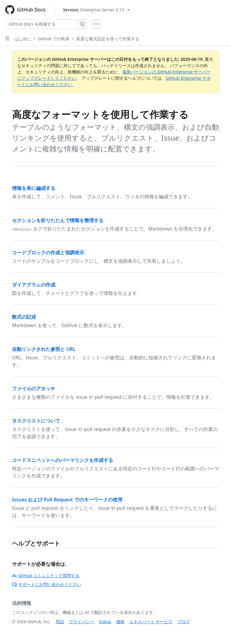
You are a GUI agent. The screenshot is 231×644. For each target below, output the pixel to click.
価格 (120, 622)
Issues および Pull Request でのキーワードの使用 (67, 500)
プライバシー (82, 622)
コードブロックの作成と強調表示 (48, 252)
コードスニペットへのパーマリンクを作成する (63, 460)
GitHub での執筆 (54, 39)
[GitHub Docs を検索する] (42, 24)
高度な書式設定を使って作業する (108, 39)
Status (105, 622)
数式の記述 (24, 317)
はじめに (23, 39)
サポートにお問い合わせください (47, 584)
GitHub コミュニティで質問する (46, 576)
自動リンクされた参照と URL (44, 349)
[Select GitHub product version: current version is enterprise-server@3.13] (96, 10)
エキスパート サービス (151, 622)
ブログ (183, 622)
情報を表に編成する (34, 188)
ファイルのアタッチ (34, 389)
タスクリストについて (36, 421)
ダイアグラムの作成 (34, 285)
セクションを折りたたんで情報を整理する (58, 220)
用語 (60, 622)
